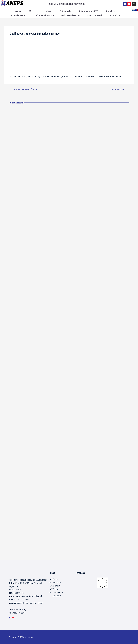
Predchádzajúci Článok (26, 89)
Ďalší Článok (117, 89)
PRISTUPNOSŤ (95, 15)
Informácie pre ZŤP (89, 11)
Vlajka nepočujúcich (44, 15)
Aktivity (33, 11)
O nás (18, 11)
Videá (49, 11)
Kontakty (115, 15)
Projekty (110, 11)
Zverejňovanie (18, 15)
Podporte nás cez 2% (71, 15)
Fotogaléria (65, 11)
